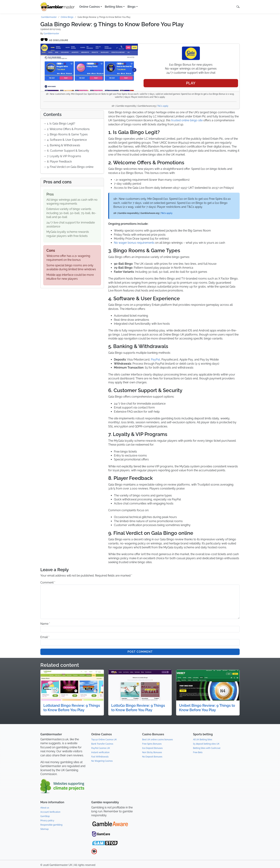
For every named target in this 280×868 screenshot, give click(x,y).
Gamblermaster (49, 17)
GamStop (45, 816)
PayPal (155, 360)
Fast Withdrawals (100, 757)
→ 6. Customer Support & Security (66, 151)
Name (45, 624)
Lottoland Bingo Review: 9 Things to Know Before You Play (72, 708)
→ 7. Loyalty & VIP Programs (62, 156)
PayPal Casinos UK (101, 748)
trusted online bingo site (187, 120)
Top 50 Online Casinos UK (104, 740)
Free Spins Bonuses (152, 744)
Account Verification (50, 812)
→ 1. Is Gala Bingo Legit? (59, 124)
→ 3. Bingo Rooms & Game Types (66, 134)
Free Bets (198, 752)
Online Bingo (67, 17)
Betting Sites (114, 7)
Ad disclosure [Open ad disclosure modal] (54, 40)
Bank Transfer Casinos (102, 744)
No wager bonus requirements (134, 243)
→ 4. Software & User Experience (65, 140)
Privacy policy (47, 821)
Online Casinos (90, 7)
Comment (48, 583)
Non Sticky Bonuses (152, 752)
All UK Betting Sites (203, 740)
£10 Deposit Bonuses (152, 748)
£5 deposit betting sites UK (206, 744)
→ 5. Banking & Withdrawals (62, 145)
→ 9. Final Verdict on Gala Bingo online (68, 167)
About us (45, 808)
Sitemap (44, 829)
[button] (238, 7)
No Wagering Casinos (102, 761)
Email (45, 637)
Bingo (132, 7)
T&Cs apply (163, 106)
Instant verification (100, 752)
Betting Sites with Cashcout (207, 748)
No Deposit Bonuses (152, 757)
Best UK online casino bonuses (157, 740)
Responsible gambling (51, 825)
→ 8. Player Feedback (58, 162)
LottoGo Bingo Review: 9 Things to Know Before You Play (138, 708)
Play (191, 83)
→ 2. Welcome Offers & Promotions (67, 129)
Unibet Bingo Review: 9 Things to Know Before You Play (207, 708)
